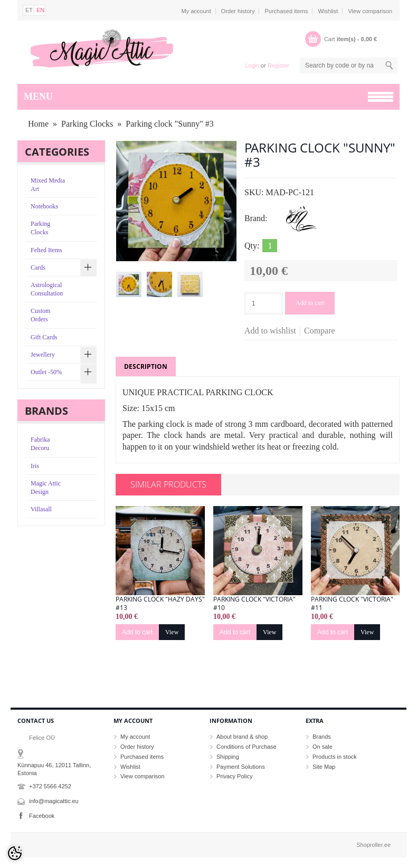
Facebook (42, 816)
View (172, 632)
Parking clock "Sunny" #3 (169, 124)
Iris (35, 466)
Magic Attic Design (46, 488)
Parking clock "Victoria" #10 (254, 604)
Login (252, 65)
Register (278, 65)
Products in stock (335, 757)
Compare (320, 331)
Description (146, 366)
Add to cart (310, 303)
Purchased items (286, 11)
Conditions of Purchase (247, 747)
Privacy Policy (234, 776)
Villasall (41, 509)
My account (196, 11)
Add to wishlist (270, 331)
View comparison (370, 11)
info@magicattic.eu (54, 801)
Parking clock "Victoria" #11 (352, 604)
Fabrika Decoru (40, 444)
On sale (323, 747)
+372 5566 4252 (50, 786)
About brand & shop (242, 737)
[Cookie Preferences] (15, 853)
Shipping (228, 757)
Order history (238, 11)
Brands (322, 737)
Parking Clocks (87, 124)
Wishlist (328, 11)
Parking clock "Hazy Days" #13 (160, 604)
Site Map (324, 767)
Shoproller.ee (373, 845)
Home (38, 124)
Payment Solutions (241, 767)
